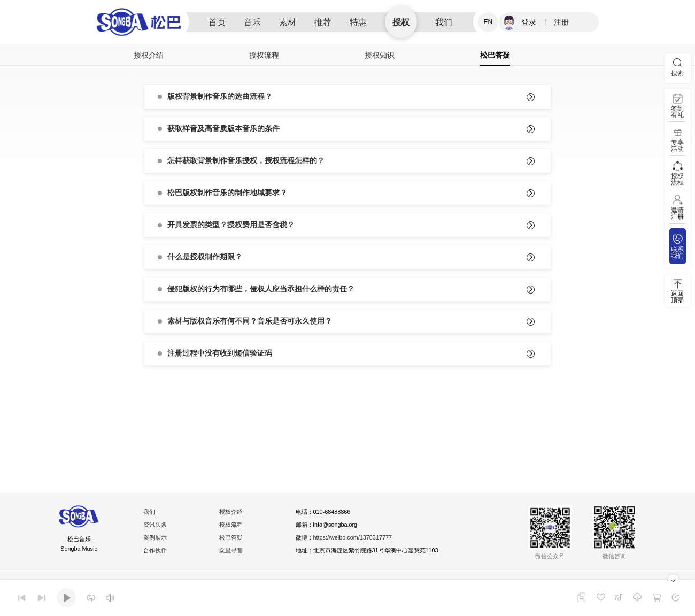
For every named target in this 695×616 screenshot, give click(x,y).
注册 (561, 22)
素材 (288, 22)
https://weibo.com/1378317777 (359, 539)
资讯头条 (157, 526)
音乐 (252, 22)
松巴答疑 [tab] (495, 55)
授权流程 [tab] (264, 55)
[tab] (347, 97)
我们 (444, 22)
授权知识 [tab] (380, 55)
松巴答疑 (233, 539)
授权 (401, 22)
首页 (217, 22)
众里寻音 (233, 552)
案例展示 (157, 539)
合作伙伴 (157, 552)
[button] (347, 97)
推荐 (323, 22)
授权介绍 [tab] (149, 55)
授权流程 (233, 526)
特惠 (358, 22)
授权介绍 (233, 513)
